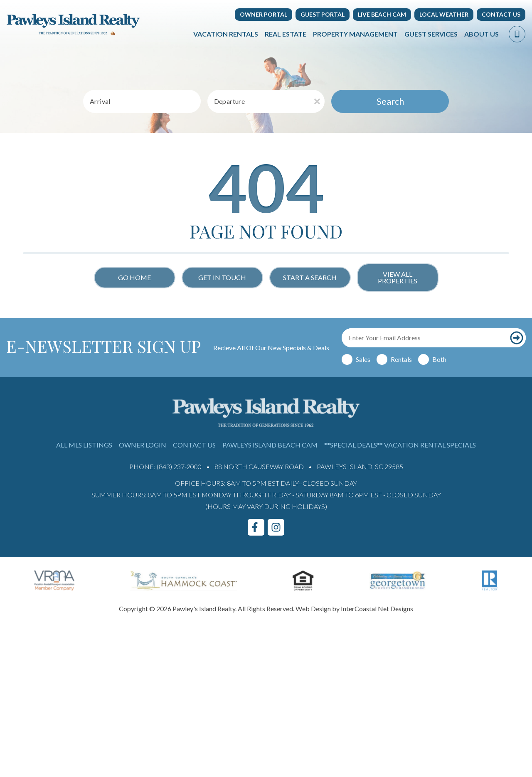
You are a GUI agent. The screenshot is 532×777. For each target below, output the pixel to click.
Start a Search (310, 277)
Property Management (355, 34)
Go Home (134, 277)
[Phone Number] (517, 34)
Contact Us (501, 14)
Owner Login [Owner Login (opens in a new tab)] (143, 445)
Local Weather (444, 14)
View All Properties (398, 277)
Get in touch (222, 277)
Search (390, 101)
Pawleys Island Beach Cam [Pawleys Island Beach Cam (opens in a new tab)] (270, 445)
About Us (482, 34)
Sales (363, 359)
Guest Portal (323, 14)
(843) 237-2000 (179, 466)
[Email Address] (425, 338)
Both (439, 359)
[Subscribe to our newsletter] (517, 338)
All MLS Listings (84, 445)
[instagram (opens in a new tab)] (276, 527)
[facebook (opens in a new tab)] (256, 527)
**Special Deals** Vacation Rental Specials (400, 445)
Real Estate (286, 34)
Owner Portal (264, 14)
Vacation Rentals (226, 34)
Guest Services (431, 34)
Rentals (401, 359)
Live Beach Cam (382, 14)
